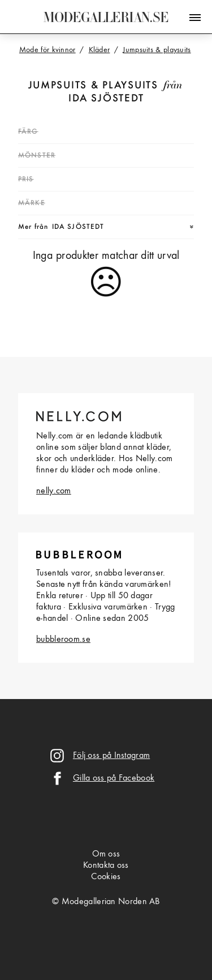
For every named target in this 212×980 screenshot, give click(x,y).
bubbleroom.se (63, 640)
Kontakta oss (106, 866)
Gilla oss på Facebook (114, 778)
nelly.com (54, 491)
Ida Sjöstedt (106, 99)
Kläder (99, 50)
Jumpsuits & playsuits (93, 86)
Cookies (106, 877)
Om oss (106, 854)
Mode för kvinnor (47, 50)
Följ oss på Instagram (111, 756)
